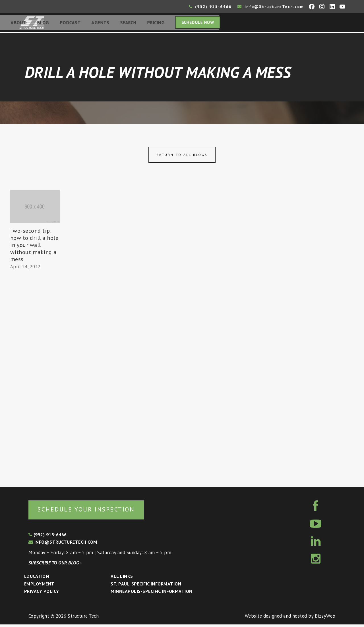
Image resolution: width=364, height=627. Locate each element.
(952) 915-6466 (210, 7)
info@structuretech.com (63, 544)
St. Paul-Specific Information (146, 586)
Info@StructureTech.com (271, 7)
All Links (122, 579)
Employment (39, 586)
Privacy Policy (42, 594)
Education (37, 579)
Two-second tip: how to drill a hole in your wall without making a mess (34, 247)
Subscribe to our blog (55, 565)
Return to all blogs (182, 156)
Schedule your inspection (95, 511)
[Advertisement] (35, 378)
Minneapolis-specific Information (151, 594)
